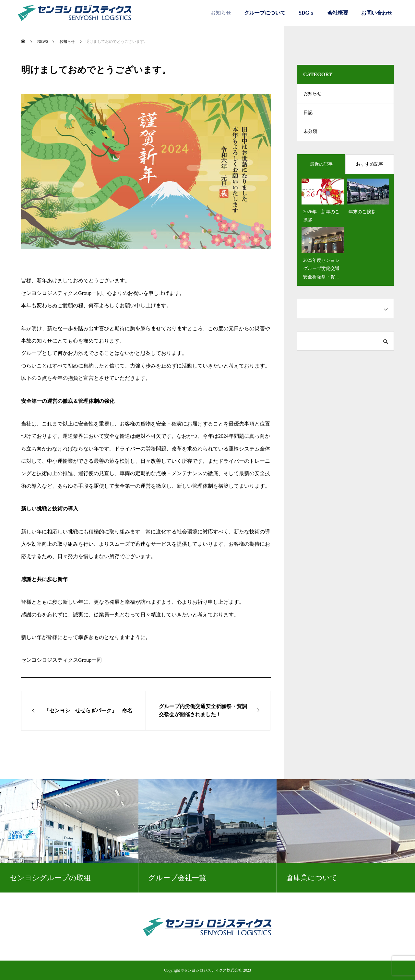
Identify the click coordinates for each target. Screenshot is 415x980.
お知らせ (221, 13)
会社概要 (338, 13)
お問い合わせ (377, 13)
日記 (308, 113)
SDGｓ (307, 13)
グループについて (265, 13)
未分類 (310, 133)
